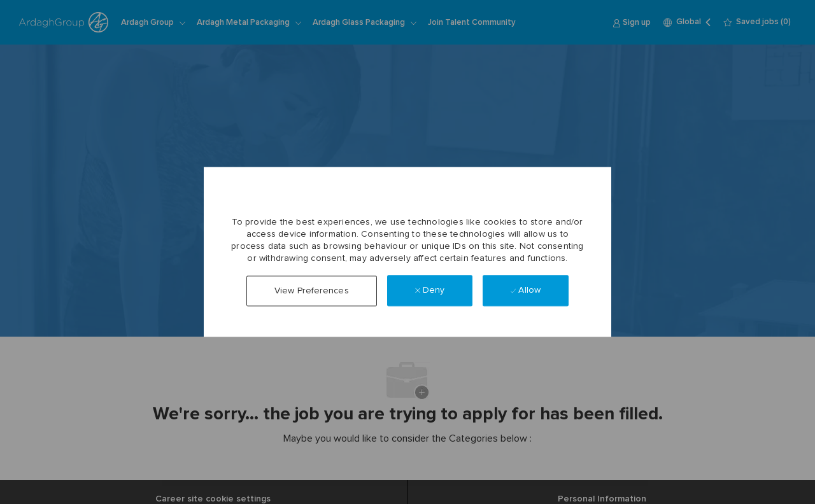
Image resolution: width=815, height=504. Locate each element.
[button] (312, 291)
